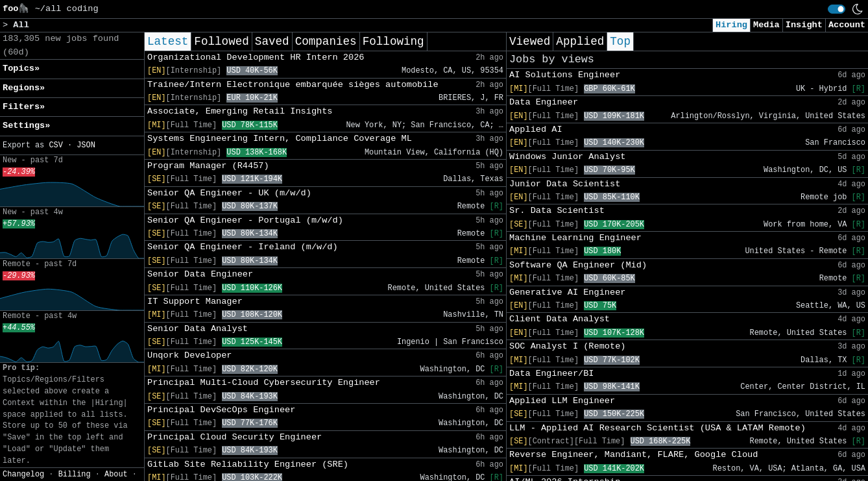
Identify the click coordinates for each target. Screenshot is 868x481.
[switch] (837, 9)
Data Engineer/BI (552, 374)
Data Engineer (544, 102)
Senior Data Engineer (200, 274)
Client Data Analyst (560, 319)
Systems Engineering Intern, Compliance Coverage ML (280, 139)
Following (393, 42)
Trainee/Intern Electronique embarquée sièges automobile (293, 85)
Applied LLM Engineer (562, 401)
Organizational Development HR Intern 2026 (256, 57)
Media (766, 25)
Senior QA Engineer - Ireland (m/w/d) (243, 247)
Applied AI (536, 129)
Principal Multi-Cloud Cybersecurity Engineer (264, 383)
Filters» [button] (24, 107)
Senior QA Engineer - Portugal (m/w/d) (245, 220)
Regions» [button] (24, 88)
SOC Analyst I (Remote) (567, 346)
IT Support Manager (195, 302)
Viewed (530, 42)
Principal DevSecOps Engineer (221, 410)
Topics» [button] (21, 68)
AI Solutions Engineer (565, 75)
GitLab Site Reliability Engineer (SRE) (248, 464)
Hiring (731, 25)
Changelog (23, 475)
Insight (804, 25)
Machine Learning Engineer (575, 238)
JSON (86, 145)
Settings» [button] (26, 126)
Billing (75, 475)
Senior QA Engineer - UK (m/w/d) (229, 193)
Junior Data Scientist (565, 184)
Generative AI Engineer (567, 292)
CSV (55, 145)
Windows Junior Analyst (567, 157)
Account (847, 25)
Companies (326, 42)
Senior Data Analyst (198, 329)
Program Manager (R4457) (208, 166)
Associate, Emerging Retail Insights (240, 111)
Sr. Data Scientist (557, 211)
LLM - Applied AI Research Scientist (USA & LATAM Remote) (657, 428)
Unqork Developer (190, 355)
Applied (580, 42)
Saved (272, 42)
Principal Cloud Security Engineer (235, 437)
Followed (221, 42)
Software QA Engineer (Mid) (578, 265)
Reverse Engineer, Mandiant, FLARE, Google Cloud (633, 455)
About (116, 475)
